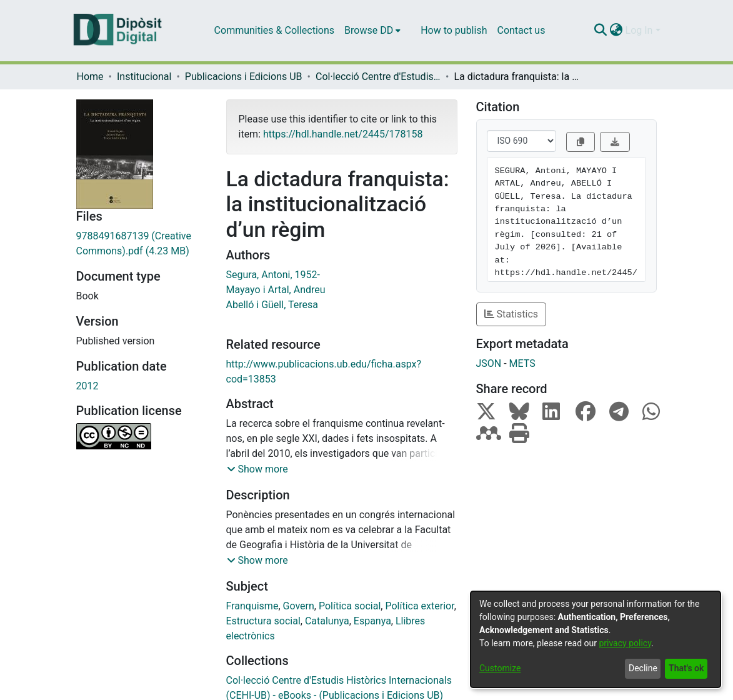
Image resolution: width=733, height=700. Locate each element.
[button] (257, 469)
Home (90, 77)
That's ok (686, 668)
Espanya (372, 621)
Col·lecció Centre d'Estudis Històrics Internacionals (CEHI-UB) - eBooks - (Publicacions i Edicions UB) (378, 77)
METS (522, 363)
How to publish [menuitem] (454, 30)
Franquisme (252, 606)
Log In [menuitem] (639, 30)
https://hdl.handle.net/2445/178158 (343, 134)
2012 (87, 386)
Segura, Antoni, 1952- (273, 275)
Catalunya (327, 621)
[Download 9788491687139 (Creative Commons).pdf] (142, 244)
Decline (643, 668)
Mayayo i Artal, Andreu (276, 290)
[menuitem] (372, 31)
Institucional (144, 77)
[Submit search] (601, 31)
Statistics (511, 314)
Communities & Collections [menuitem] (274, 30)
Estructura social (263, 621)
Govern (299, 606)
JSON (489, 363)
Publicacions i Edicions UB (244, 77)
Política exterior (419, 606)
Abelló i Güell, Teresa (272, 305)
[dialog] (596, 639)
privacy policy (625, 643)
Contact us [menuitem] (521, 30)
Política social (350, 606)
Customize (500, 668)
